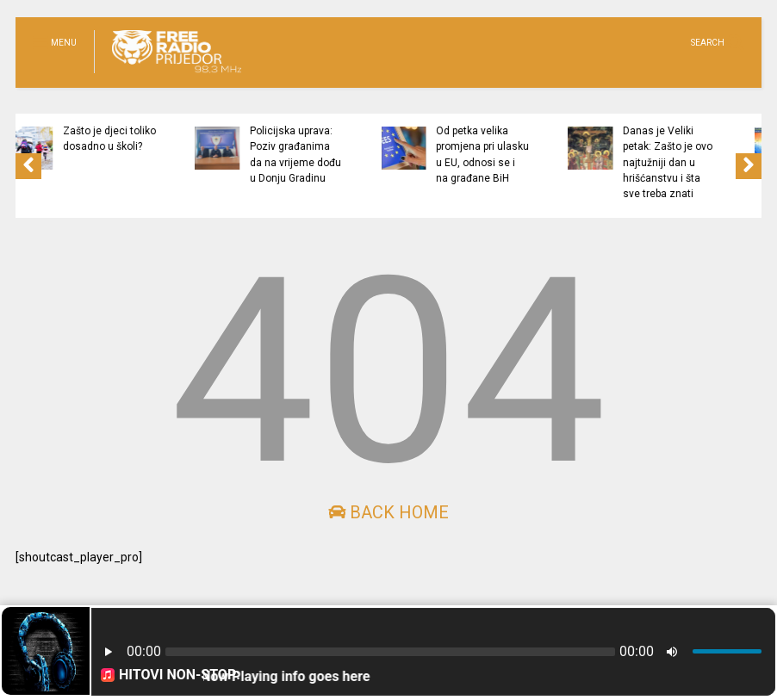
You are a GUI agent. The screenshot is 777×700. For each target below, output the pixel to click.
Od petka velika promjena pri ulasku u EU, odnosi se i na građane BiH (527, 155)
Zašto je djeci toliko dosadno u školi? (154, 139)
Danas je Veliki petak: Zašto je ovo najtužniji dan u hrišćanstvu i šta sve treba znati (712, 162)
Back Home (388, 512)
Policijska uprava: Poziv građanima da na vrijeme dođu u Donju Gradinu (340, 155)
